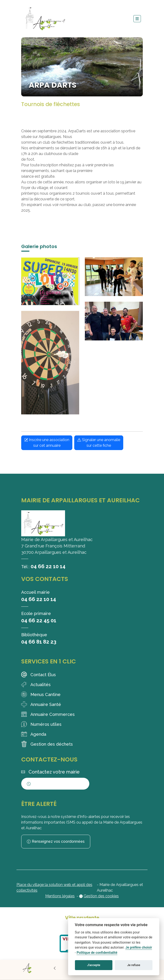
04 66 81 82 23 (39, 642)
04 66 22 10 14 (48, 566)
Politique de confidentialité (97, 953)
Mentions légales (60, 896)
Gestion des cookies (101, 896)
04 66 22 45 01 (39, 620)
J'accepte (94, 965)
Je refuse (134, 965)
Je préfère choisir (139, 948)
